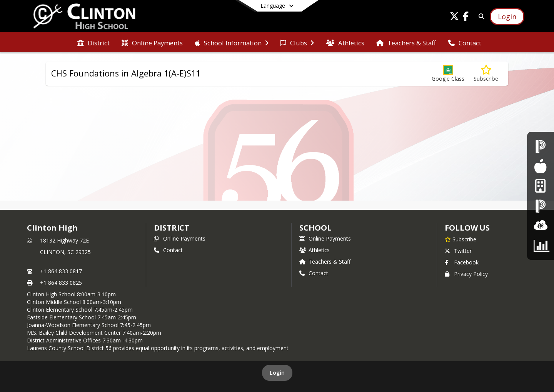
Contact (168, 250)
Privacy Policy (466, 274)
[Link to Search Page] (480, 16)
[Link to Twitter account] (454, 17)
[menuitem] (93, 42)
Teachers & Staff (325, 262)
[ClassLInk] (541, 225)
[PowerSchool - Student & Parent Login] (541, 147)
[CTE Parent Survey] (541, 245)
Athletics (315, 250)
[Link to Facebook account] (466, 17)
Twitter (458, 251)
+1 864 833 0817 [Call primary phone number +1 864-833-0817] (61, 271)
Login (277, 373)
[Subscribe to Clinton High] (461, 239)
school (315, 228)
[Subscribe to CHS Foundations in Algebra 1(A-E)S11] (486, 74)
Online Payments (180, 238)
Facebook (462, 262)
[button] (448, 74)
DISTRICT (172, 228)
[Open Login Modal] (507, 17)
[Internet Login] (540, 186)
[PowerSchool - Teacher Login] (541, 206)
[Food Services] (540, 166)
